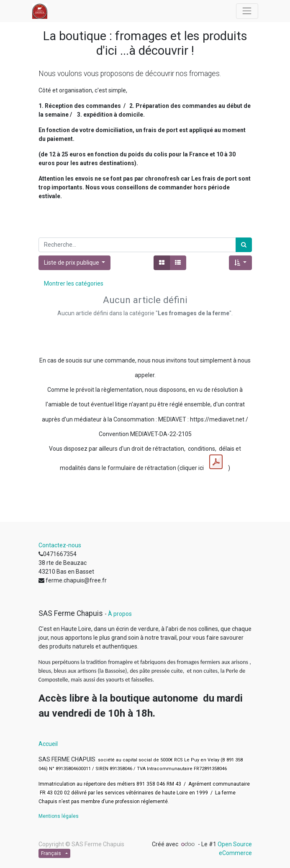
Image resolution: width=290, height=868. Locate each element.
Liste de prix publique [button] (72, 263)
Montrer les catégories (74, 283)
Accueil (48, 744)
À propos (120, 614)
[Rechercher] (244, 245)
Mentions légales (59, 816)
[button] (240, 263)
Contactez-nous (60, 545)
